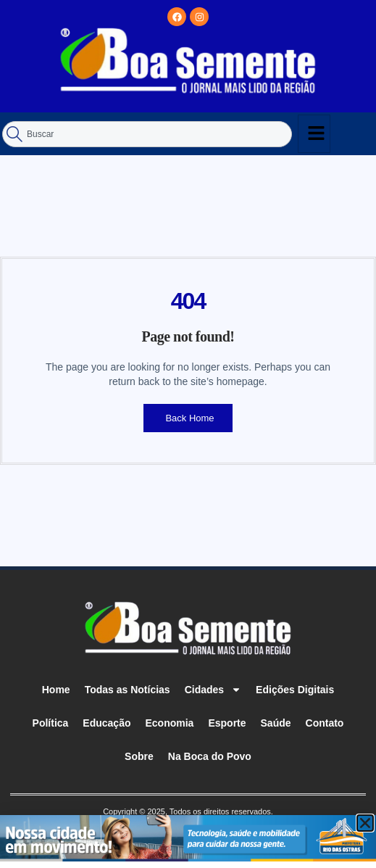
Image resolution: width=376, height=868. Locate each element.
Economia (170, 723)
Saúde (276, 723)
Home (56, 690)
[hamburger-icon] (314, 134)
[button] (365, 823)
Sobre (139, 756)
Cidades (213, 690)
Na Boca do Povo (210, 756)
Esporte (227, 723)
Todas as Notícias (128, 690)
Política (51, 723)
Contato (325, 723)
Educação (106, 723)
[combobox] (147, 134)
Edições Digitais (295, 690)
